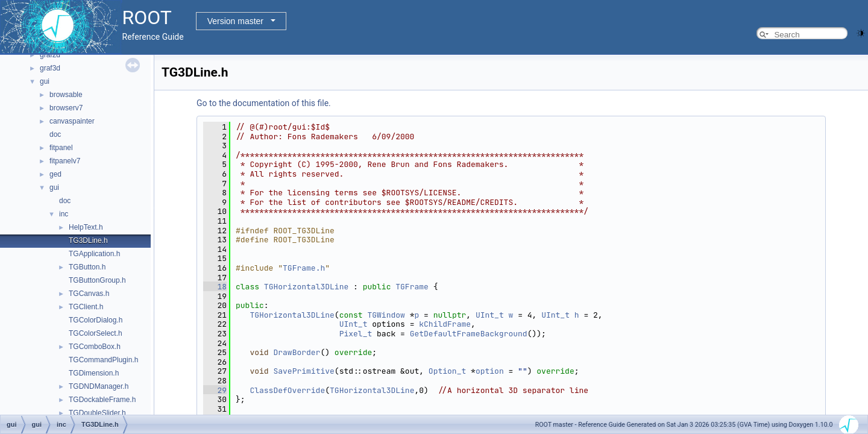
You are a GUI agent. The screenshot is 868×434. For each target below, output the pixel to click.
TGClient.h (86, 307)
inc (64, 214)
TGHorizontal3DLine (306, 287)
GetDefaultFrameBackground (469, 334)
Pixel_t (356, 334)
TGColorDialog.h (96, 320)
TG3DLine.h (88, 241)
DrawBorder (297, 352)
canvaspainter (72, 121)
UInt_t (490, 315)
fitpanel (61, 148)
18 (215, 287)
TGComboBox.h (95, 347)
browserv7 (66, 108)
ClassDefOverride (287, 390)
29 (215, 390)
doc (55, 134)
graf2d (50, 55)
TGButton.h (87, 267)
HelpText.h (86, 227)
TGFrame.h (304, 268)
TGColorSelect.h (96, 333)
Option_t (447, 371)
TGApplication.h (94, 254)
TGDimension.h (94, 373)
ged (55, 174)
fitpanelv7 (65, 161)
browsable (66, 95)
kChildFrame (445, 324)
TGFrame (412, 287)
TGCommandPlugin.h (103, 360)
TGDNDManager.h (99, 386)
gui (45, 81)
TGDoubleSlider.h (97, 413)
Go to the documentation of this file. (264, 103)
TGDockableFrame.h (102, 400)
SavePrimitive (303, 371)
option (490, 371)
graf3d (50, 68)
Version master (235, 21)
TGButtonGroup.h (97, 280)
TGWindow (386, 315)
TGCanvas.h (89, 294)
